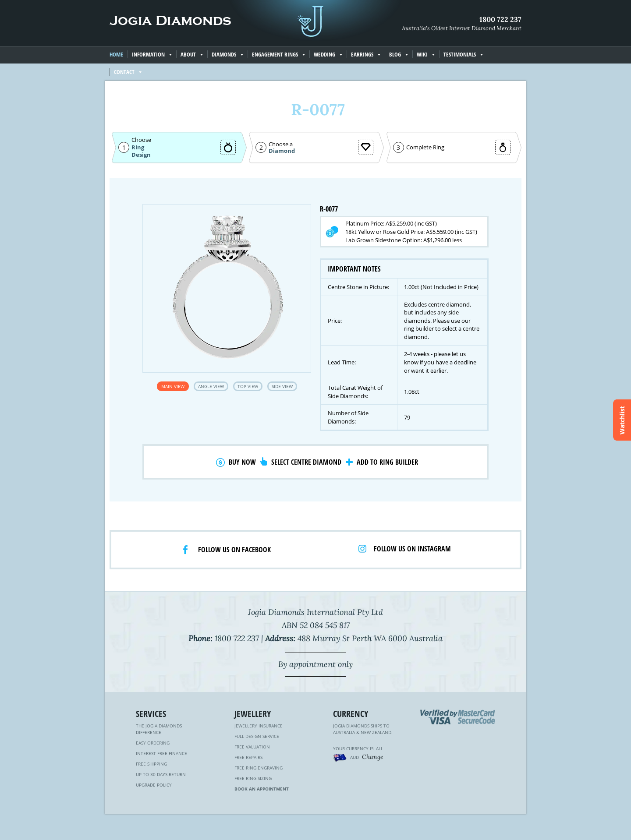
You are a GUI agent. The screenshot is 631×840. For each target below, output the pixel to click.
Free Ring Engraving (259, 768)
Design (141, 155)
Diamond (282, 151)
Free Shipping (151, 764)
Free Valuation (252, 747)
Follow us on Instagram (412, 549)
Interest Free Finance (161, 753)
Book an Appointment (262, 789)
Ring (138, 147)
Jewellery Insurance (259, 726)
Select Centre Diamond (306, 462)
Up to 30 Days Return (161, 774)
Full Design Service (257, 736)
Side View (282, 386)
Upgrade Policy (154, 785)
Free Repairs (248, 757)
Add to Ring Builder (387, 462)
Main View (173, 386)
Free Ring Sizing (253, 778)
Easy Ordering (153, 743)
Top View (248, 386)
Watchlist (622, 420)
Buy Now (242, 462)
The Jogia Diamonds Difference (159, 729)
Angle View (211, 386)
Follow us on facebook (234, 550)
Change (373, 757)
